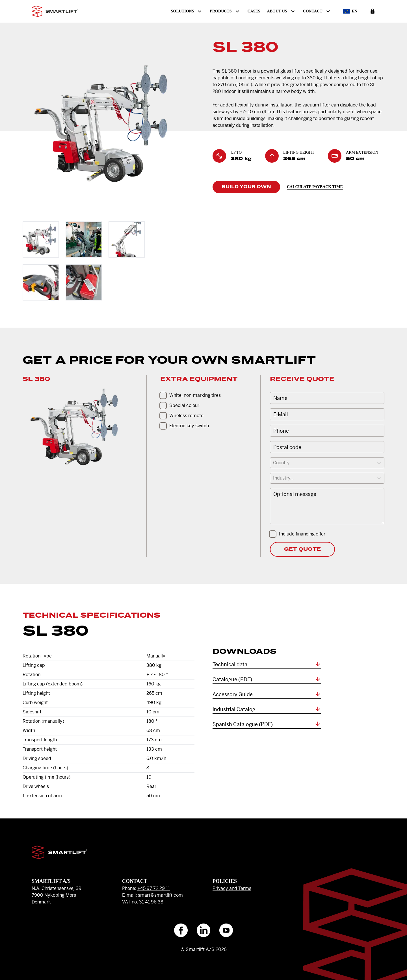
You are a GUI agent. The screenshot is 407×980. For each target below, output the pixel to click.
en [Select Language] (350, 11)
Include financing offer (302, 534)
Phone (281, 431)
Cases (254, 11)
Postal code (287, 447)
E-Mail (281, 414)
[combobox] (274, 463)
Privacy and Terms (232, 888)
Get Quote (302, 549)
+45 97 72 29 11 (154, 888)
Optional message (295, 494)
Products (225, 11)
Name (280, 398)
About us (282, 11)
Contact (317, 11)
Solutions (187, 11)
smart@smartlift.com (160, 895)
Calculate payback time (315, 187)
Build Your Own (246, 187)
